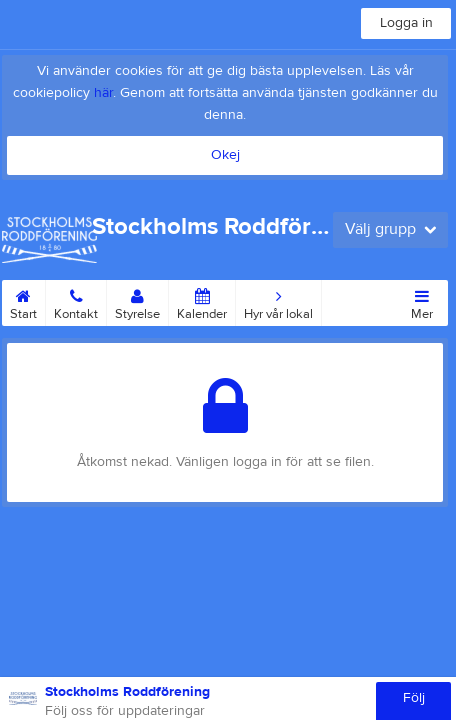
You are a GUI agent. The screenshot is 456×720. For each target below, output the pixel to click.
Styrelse (137, 301)
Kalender (202, 301)
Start (23, 301)
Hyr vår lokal (278, 301)
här (103, 93)
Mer (422, 301)
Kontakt (76, 301)
